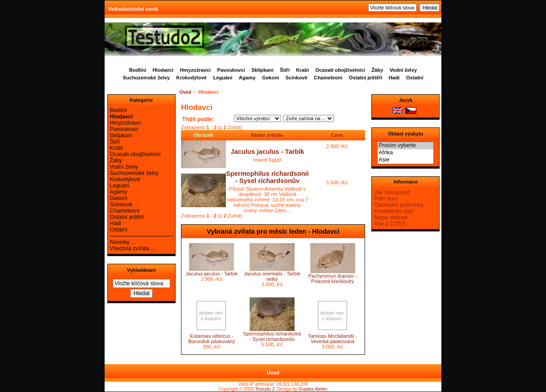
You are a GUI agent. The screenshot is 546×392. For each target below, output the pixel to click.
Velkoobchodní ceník (133, 9)
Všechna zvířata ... (133, 248)
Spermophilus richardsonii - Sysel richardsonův (267, 177)
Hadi (394, 78)
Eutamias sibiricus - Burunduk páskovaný (211, 339)
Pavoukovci (231, 70)
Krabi (302, 70)
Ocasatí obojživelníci (340, 70)
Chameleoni (328, 78)
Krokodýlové (192, 78)
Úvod (186, 92)
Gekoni (270, 78)
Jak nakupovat (392, 192)
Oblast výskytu (406, 134)
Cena (337, 135)
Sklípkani (262, 70)
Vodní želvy (403, 70)
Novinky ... (123, 242)
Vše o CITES (390, 224)
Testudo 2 (265, 389)
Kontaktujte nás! (394, 211)
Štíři (285, 70)
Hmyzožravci (195, 70)
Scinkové (297, 78)
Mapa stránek (391, 218)
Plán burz (386, 199)
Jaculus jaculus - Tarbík (268, 152)
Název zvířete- (267, 135)
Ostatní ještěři (366, 78)
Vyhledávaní (141, 270)
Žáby (377, 70)
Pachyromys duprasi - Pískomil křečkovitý (332, 279)
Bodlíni (138, 70)
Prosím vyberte (405, 146)
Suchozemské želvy (146, 78)
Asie (405, 160)
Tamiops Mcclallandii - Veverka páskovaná (332, 339)
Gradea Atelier (313, 389)
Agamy (247, 78)
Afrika (405, 153)
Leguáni (223, 78)
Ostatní (415, 78)
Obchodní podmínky (399, 205)
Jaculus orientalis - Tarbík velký (272, 276)
